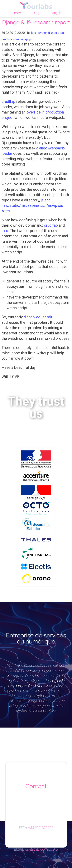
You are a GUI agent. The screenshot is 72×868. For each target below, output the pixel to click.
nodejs (24, 39)
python (43, 33)
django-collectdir (38, 317)
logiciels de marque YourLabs (36, 683)
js (31, 39)
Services (16, 13)
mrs (5, 231)
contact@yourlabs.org (42, 849)
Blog (36, 13)
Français (56, 13)
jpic (34, 33)
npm (16, 39)
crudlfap (8, 101)
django (53, 33)
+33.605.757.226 (41, 828)
